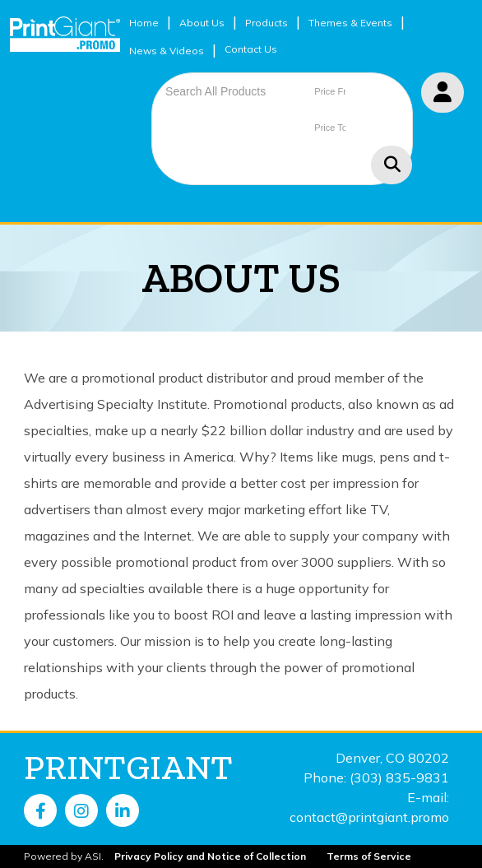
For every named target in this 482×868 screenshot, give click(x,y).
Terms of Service (369, 856)
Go (392, 165)
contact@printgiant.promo (369, 817)
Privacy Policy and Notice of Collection (210, 856)
